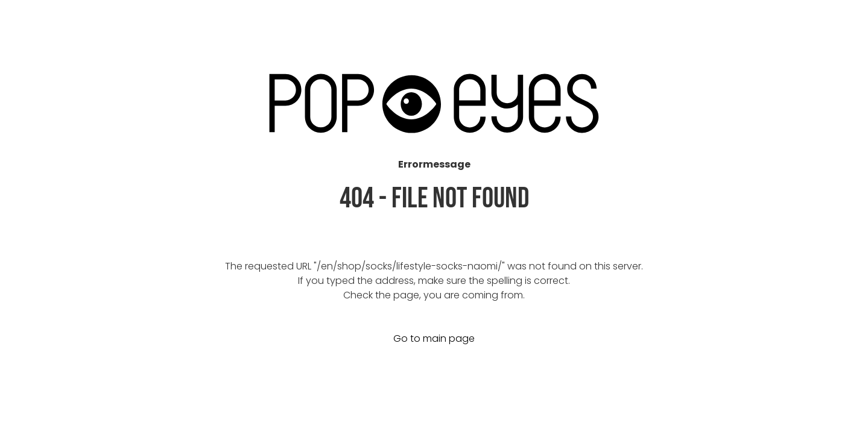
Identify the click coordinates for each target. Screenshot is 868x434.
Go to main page (434, 338)
